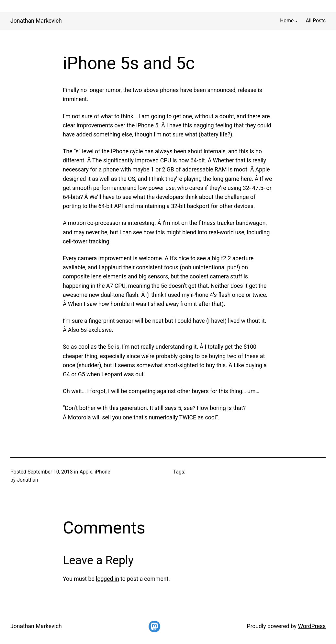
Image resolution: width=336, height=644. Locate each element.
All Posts (316, 21)
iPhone (102, 472)
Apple (86, 472)
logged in (107, 579)
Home (287, 21)
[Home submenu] (296, 21)
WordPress (312, 626)
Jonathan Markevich (36, 21)
